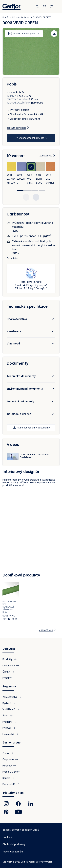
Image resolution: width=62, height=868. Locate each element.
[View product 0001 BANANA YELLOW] (11, 174)
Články (6, 672)
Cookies (7, 837)
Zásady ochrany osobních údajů (21, 830)
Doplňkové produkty (21, 575)
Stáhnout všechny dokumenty (33, 428)
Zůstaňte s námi (13, 793)
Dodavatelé (9, 784)
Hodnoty (7, 766)
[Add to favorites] (16, 585)
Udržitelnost (18, 214)
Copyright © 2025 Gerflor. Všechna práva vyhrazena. (28, 862)
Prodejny (7, 722)
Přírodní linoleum (21, 17)
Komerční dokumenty (20, 401)
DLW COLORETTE (42, 17)
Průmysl (7, 728)
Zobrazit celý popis (16, 128)
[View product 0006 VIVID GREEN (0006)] (11, 602)
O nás (6, 753)
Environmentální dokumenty (25, 389)
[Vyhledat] (38, 7)
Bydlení (7, 703)
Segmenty (9, 686)
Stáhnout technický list (31, 138)
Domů (5, 17)
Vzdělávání (9, 709)
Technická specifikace (27, 306)
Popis (12, 84)
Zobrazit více (12, 258)
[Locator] (44, 7)
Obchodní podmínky (14, 844)
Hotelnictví (8, 734)
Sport (5, 715)
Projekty (7, 678)
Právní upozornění (13, 852)
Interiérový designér (24, 33)
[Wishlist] (51, 7)
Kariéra (6, 778)
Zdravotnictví (10, 697)
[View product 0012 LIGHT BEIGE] (41, 174)
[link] (6, 804)
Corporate (8, 759)
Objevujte (9, 649)
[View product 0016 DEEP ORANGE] (51, 174)
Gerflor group (11, 742)
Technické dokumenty (21, 376)
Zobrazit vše (46, 156)
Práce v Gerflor (11, 772)
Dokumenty (18, 363)
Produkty (7, 659)
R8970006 (37, 103)
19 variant (16, 156)
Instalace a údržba (19, 414)
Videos (13, 444)
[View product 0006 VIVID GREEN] (31, 174)
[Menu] (58, 6)
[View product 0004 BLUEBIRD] (21, 174)
